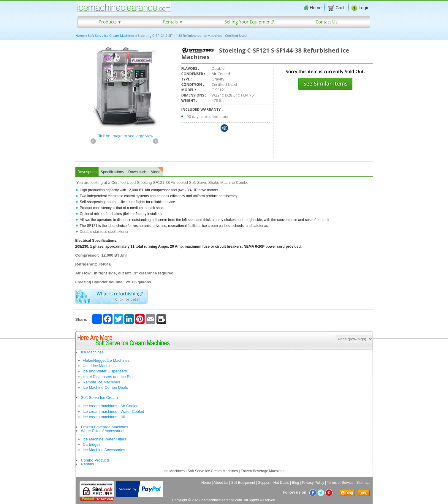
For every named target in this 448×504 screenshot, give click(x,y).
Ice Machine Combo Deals (105, 387)
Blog (295, 483)
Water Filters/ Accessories (103, 431)
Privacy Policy (313, 483)
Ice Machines (92, 352)
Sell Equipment (243, 483)
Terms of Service (340, 483)
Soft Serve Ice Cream (99, 398)
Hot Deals (281, 483)
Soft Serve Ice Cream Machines (111, 35)
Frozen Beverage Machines (105, 427)
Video (156, 172)
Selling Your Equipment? (249, 22)
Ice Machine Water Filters (105, 439)
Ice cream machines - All (104, 417)
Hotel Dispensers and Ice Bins (109, 377)
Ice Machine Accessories (104, 450)
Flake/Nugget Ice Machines (106, 360)
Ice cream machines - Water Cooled (114, 411)
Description (87, 172)
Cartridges (92, 444)
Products (110, 22)
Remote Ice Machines (102, 382)
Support (264, 483)
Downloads (137, 172)
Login (360, 8)
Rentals (173, 22)
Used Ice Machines (99, 366)
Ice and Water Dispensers (105, 371)
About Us (221, 483)
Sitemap (363, 483)
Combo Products (95, 460)
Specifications (112, 172)
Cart (336, 8)
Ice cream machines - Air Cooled (111, 406)
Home (313, 8)
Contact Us (327, 22)
